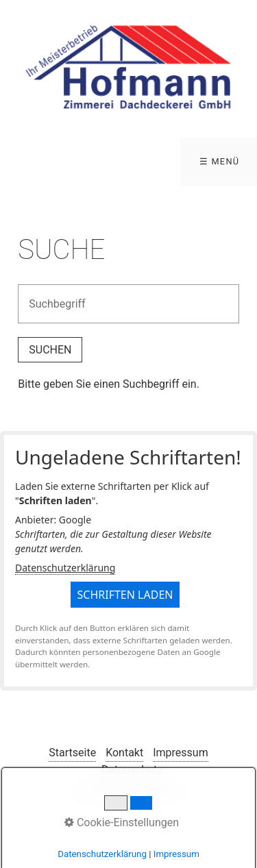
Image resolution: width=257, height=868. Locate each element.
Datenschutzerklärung (65, 568)
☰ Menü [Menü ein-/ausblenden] (220, 161)
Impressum (181, 753)
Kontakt (124, 753)
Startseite (72, 753)
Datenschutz (132, 770)
